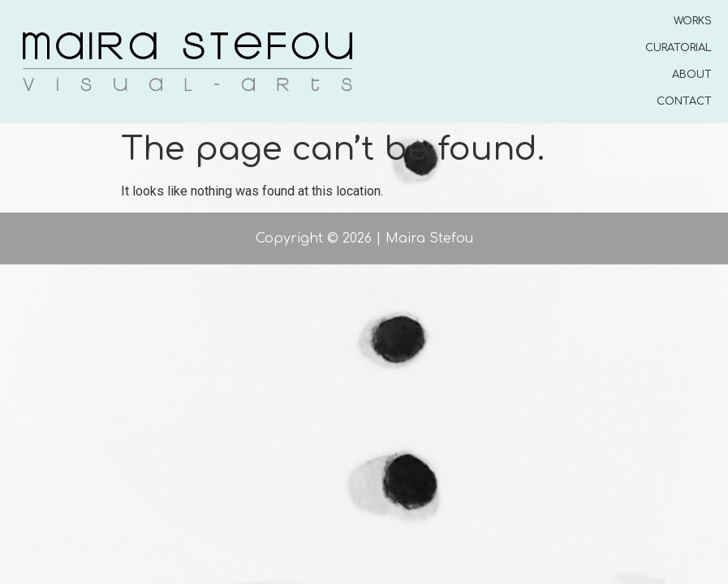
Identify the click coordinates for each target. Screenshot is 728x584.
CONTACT (684, 101)
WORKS (693, 21)
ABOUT (692, 75)
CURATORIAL (678, 48)
